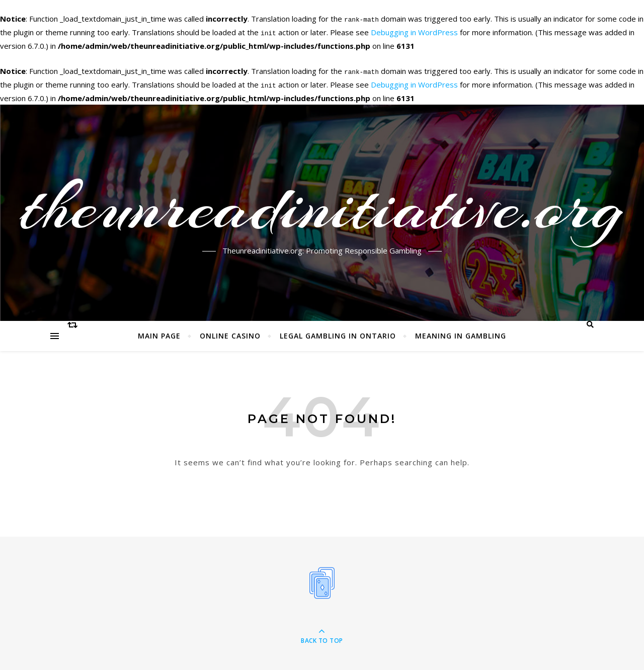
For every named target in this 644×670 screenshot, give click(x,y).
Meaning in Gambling (461, 334)
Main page (159, 334)
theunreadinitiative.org (322, 205)
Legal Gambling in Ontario (338, 334)
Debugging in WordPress (414, 32)
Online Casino (230, 334)
